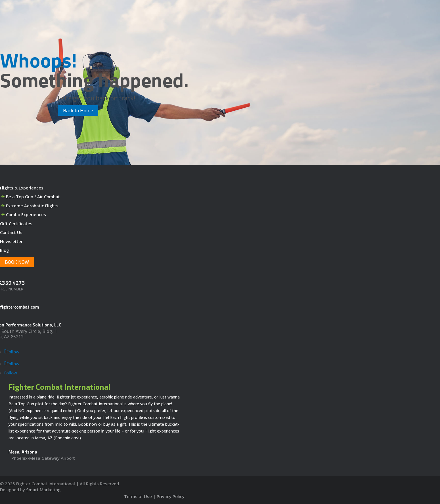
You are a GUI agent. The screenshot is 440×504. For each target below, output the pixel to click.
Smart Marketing (43, 490)
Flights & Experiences (22, 188)
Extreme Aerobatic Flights (32, 206)
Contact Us (11, 232)
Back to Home (78, 110)
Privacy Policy (171, 496)
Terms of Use (138, 496)
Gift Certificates (16, 223)
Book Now (17, 262)
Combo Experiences (26, 214)
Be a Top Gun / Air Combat (33, 197)
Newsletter (11, 241)
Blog (4, 250)
